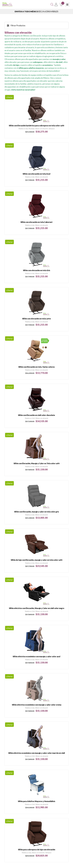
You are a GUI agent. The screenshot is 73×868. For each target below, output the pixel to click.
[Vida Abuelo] (7, 4)
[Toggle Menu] (67, 5)
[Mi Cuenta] (56, 5)
